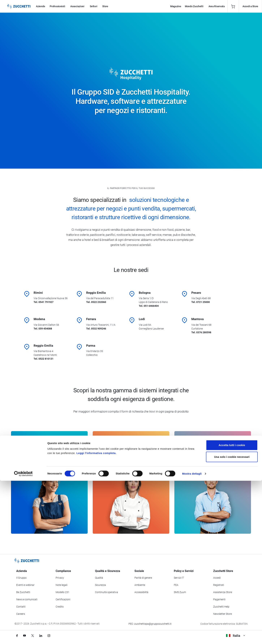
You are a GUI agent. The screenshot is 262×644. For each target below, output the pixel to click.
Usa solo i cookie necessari (232, 620)
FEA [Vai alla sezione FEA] (176, 585)
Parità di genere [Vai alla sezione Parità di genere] (143, 578)
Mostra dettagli (192, 637)
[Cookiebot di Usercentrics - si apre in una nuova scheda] (23, 637)
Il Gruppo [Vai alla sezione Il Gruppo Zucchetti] (21, 578)
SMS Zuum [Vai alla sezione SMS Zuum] (180, 593)
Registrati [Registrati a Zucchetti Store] (219, 585)
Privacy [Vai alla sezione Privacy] (60, 578)
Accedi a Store (250, 6)
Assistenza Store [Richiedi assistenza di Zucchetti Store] (223, 593)
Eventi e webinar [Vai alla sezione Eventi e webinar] (25, 585)
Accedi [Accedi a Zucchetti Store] (217, 578)
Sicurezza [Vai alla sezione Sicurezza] (100, 585)
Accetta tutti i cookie (232, 608)
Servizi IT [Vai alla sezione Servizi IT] (179, 578)
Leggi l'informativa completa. (96, 616)
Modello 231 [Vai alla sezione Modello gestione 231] (63, 593)
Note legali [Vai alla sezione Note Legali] (62, 585)
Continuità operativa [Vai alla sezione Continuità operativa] (107, 593)
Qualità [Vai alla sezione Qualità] (99, 578)
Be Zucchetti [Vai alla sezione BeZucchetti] (23, 593)
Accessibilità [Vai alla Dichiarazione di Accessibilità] (141, 593)
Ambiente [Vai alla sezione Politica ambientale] (140, 585)
